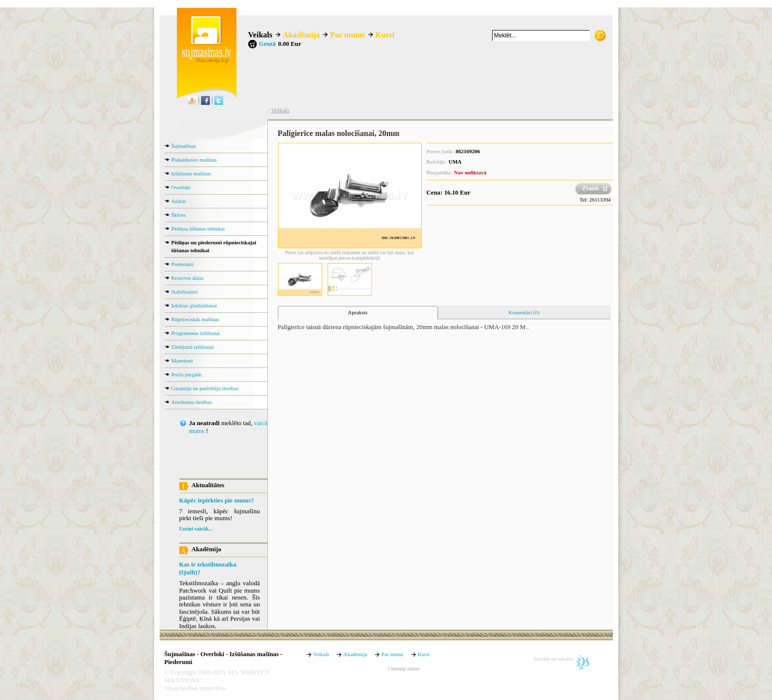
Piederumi (183, 264)
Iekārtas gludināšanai (194, 305)
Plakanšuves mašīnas (194, 160)
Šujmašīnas (184, 146)
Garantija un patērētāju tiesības (205, 388)
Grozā (268, 44)
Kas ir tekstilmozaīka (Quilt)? (208, 568)
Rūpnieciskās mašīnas (195, 319)
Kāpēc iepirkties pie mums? (217, 500)
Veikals (260, 35)
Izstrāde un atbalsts (554, 659)
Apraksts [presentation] (358, 312)
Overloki (181, 187)
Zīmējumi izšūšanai (193, 347)
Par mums (347, 35)
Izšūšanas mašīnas (191, 173)
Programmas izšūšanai (196, 333)
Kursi (385, 35)
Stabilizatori (185, 292)
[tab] (358, 313)
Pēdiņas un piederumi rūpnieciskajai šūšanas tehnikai (214, 246)
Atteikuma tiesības (192, 402)
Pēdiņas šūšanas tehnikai (198, 229)
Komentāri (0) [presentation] (524, 312)
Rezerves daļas (188, 278)
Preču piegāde (187, 374)
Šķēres (179, 215)
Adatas (179, 201)
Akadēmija (302, 35)
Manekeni (182, 361)
